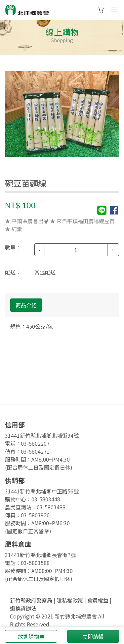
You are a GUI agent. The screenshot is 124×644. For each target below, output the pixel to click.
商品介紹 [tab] (26, 305)
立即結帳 (93, 636)
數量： (13, 247)
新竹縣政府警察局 (31, 600)
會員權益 (98, 600)
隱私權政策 (70, 600)
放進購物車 (31, 636)
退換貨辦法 (23, 608)
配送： (13, 272)
